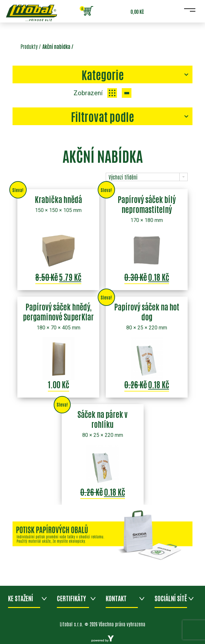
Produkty (29, 46)
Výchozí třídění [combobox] (123, 177)
